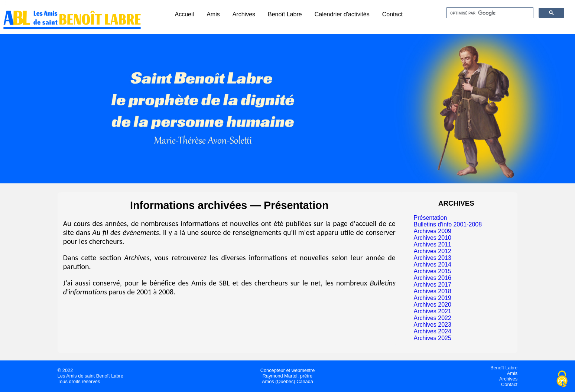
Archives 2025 (432, 338)
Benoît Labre (285, 14)
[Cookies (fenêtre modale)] (562, 379)
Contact (392, 14)
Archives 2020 (432, 305)
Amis (213, 14)
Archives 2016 (432, 278)
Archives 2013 (432, 258)
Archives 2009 (432, 231)
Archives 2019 (432, 298)
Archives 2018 (432, 291)
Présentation (430, 218)
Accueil (185, 14)
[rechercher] (489, 13)
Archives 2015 (432, 271)
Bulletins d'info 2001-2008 (448, 224)
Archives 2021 (432, 311)
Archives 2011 (432, 244)
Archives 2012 (432, 251)
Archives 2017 (432, 285)
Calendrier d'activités (342, 14)
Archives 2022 (432, 318)
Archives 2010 (432, 238)
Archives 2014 (432, 264)
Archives (244, 14)
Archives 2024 (432, 331)
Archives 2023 (432, 325)
